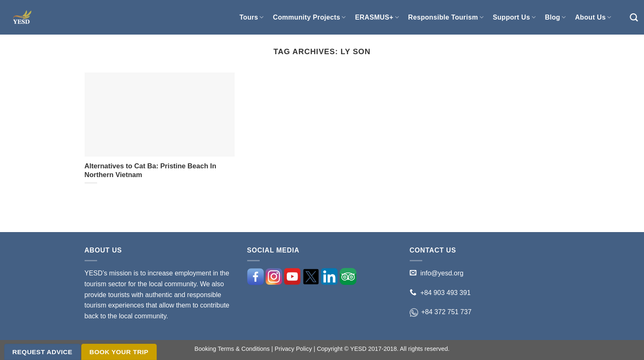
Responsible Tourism (446, 17)
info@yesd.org (442, 273)
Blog (555, 17)
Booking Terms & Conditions (232, 349)
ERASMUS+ (377, 17)
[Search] (634, 17)
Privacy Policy (293, 349)
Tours (251, 17)
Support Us (514, 17)
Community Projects (309, 17)
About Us (593, 17)
